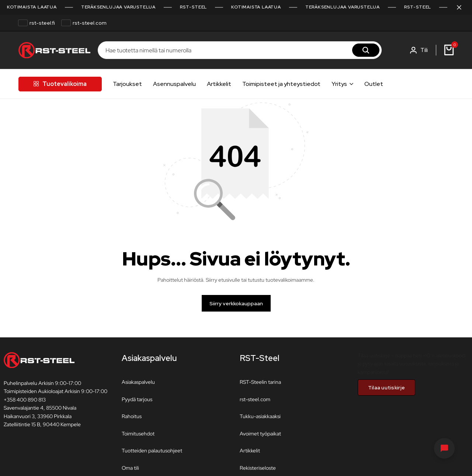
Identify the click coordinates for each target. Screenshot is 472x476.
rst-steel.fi (42, 23)
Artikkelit (219, 84)
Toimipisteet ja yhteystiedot (281, 84)
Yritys (339, 84)
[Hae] (366, 50)
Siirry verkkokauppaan (236, 306)
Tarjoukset (127, 84)
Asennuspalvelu (174, 84)
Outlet (374, 84)
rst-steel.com (90, 23)
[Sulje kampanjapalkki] (459, 7)
